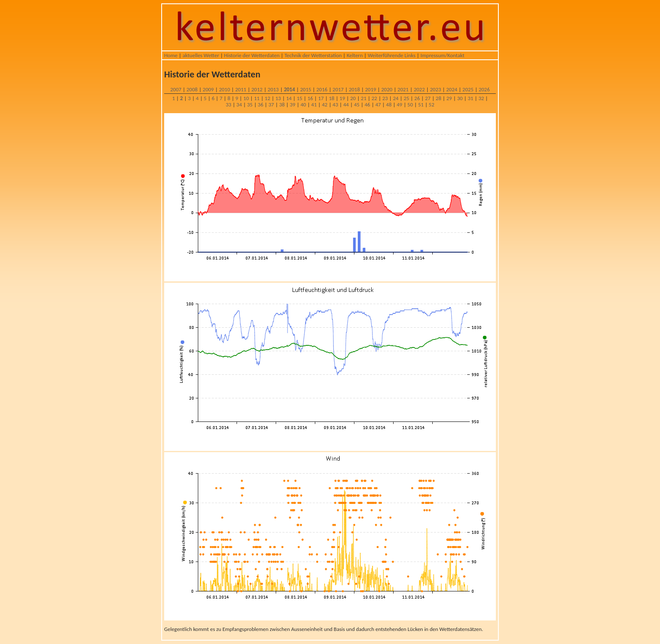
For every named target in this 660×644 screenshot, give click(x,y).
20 (353, 98)
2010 (224, 89)
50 (410, 105)
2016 (322, 89)
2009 (208, 89)
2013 (273, 89)
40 (303, 105)
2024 (452, 89)
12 (267, 98)
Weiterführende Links (392, 55)
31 (470, 98)
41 (314, 105)
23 (385, 98)
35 (250, 105)
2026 (484, 89)
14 (289, 98)
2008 (192, 89)
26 (417, 98)
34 (239, 105)
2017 (338, 89)
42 (325, 105)
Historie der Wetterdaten (252, 55)
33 (228, 105)
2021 (403, 89)
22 (374, 98)
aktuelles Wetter (201, 55)
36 (260, 105)
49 (399, 105)
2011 (241, 89)
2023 (435, 89)
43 (335, 105)
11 (257, 98)
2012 (257, 89)
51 (421, 105)
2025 (468, 89)
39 (293, 105)
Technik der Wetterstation (313, 55)
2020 (387, 89)
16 (310, 98)
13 (278, 98)
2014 (289, 89)
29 (449, 98)
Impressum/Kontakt (442, 55)
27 (428, 98)
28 (438, 98)
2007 (176, 89)
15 (299, 98)
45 (357, 105)
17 (321, 98)
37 (271, 105)
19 (342, 98)
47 (378, 105)
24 (396, 98)
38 (282, 105)
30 (460, 98)
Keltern (355, 55)
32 (481, 98)
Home (171, 55)
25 (406, 98)
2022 (419, 89)
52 (432, 105)
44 (346, 105)
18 (331, 98)
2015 (306, 89)
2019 (370, 89)
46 (367, 105)
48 (389, 105)
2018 (354, 89)
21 (363, 98)
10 (246, 98)
